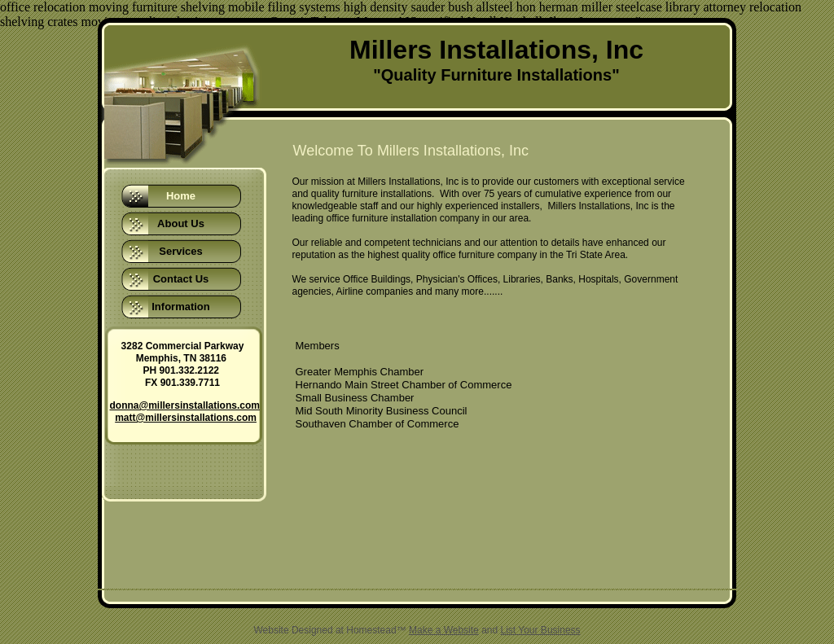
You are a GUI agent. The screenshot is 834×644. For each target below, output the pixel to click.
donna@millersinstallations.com (185, 405)
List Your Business (541, 630)
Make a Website (444, 630)
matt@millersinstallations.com (186, 418)
